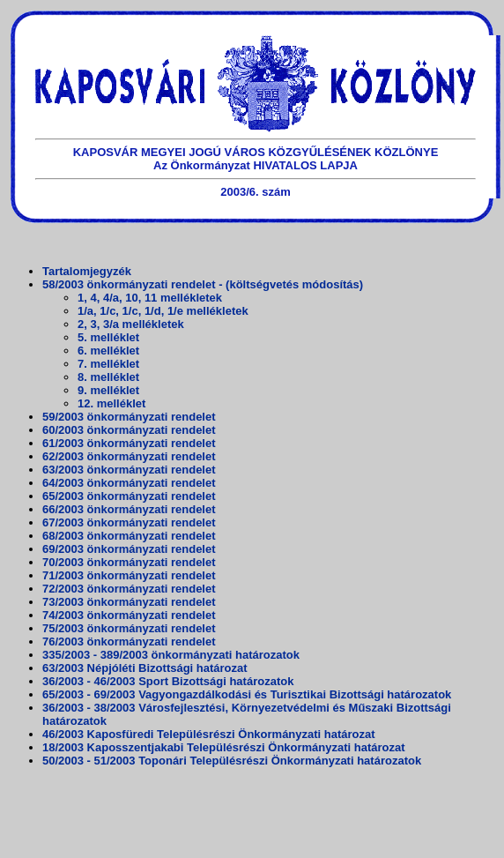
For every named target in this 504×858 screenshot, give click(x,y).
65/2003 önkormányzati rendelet (129, 496)
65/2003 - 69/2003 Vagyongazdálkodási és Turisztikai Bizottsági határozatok (247, 694)
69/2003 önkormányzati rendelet (129, 549)
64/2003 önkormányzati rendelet (129, 483)
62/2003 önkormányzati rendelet (129, 456)
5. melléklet (108, 337)
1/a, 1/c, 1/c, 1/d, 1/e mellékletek (163, 311)
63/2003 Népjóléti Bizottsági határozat (145, 668)
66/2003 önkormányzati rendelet (129, 509)
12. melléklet (111, 403)
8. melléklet (108, 377)
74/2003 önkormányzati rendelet (129, 615)
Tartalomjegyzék (87, 271)
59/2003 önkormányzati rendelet (129, 417)
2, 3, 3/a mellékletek (131, 324)
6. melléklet (108, 351)
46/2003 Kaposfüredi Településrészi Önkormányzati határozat (209, 734)
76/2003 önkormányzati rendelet (129, 642)
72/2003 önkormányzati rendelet (129, 589)
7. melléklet (108, 364)
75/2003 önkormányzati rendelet (129, 628)
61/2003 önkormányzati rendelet (129, 443)
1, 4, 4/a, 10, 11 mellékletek (150, 298)
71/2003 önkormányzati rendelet (129, 575)
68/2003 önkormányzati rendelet (129, 536)
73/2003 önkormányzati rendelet (129, 602)
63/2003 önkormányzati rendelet (129, 470)
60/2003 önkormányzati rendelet (129, 430)
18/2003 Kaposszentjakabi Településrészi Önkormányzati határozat (224, 747)
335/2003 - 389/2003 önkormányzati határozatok (171, 655)
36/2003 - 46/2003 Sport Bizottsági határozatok (168, 681)
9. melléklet (108, 390)
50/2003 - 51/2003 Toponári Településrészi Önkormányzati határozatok (232, 761)
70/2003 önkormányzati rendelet (129, 562)
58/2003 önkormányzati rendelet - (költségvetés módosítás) (203, 284)
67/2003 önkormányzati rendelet (129, 522)
